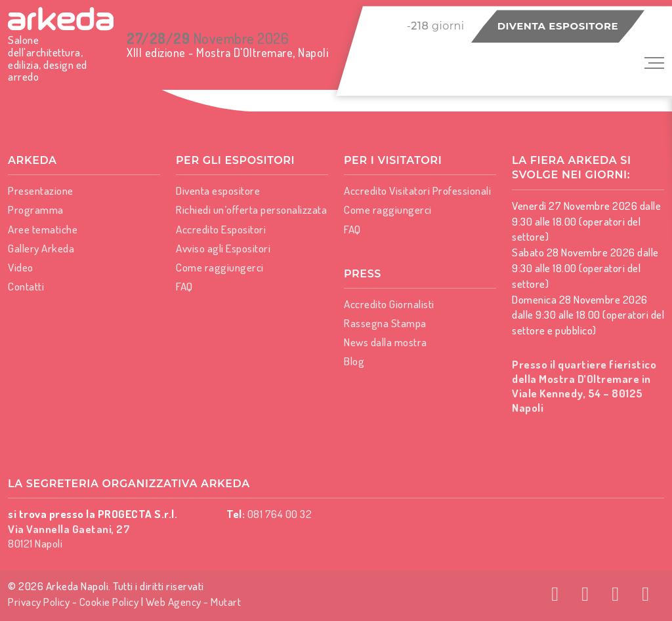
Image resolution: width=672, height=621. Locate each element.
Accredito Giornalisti (389, 304)
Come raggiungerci (220, 267)
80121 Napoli (69, 536)
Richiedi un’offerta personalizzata (251, 210)
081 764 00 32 (280, 514)
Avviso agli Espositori (223, 248)
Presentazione (41, 190)
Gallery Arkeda (41, 248)
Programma (36, 210)
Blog (354, 361)
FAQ (184, 286)
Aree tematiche (43, 229)
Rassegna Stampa (385, 323)
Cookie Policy (109, 602)
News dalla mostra (386, 342)
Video (21, 267)
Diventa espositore (558, 26)
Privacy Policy (39, 602)
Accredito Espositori (221, 229)
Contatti (26, 286)
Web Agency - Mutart (194, 602)
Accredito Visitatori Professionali (417, 190)
